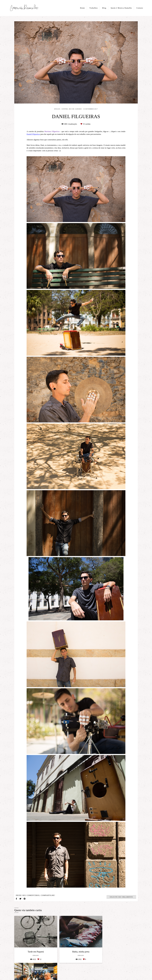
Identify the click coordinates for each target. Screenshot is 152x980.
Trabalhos (94, 8)
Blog (104, 8)
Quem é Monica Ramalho (121, 8)
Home (83, 8)
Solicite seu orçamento (121, 897)
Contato (140, 8)
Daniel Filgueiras (33, 134)
